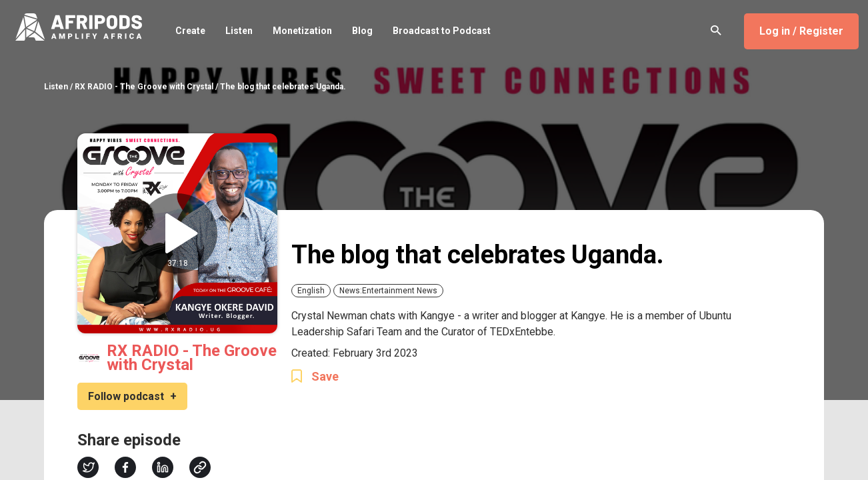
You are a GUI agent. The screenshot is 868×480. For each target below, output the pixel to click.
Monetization (302, 31)
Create (190, 31)
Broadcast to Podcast (442, 31)
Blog (362, 31)
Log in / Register (801, 31)
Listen (239, 31)
